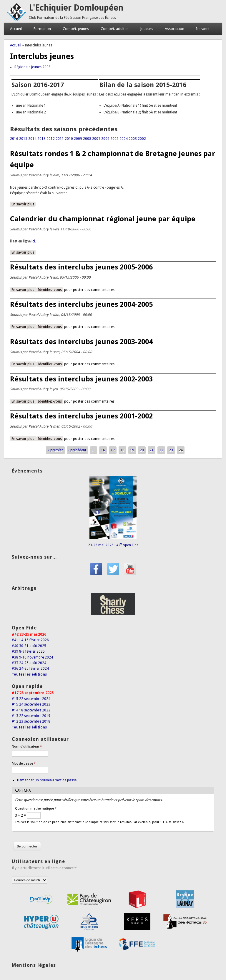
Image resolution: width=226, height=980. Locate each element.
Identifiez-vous (50, 290)
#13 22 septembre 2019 (31, 716)
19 (132, 450)
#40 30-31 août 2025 (29, 646)
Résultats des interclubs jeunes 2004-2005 (81, 304)
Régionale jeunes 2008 (33, 67)
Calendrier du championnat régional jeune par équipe (103, 219)
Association (175, 29)
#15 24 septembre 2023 (31, 704)
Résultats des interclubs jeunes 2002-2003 (81, 379)
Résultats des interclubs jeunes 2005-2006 (81, 267)
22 (161, 450)
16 (103, 450)
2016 (14, 139)
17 (113, 450)
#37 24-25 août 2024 (29, 663)
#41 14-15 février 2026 (30, 640)
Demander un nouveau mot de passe (47, 780)
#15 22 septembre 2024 (31, 699)
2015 (23, 139)
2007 (96, 139)
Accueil (16, 29)
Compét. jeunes (76, 29)
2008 (87, 139)
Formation (42, 29)
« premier (55, 450)
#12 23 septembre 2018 (31, 721)
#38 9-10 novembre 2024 (32, 657)
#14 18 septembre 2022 (31, 710)
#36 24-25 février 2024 (30, 669)
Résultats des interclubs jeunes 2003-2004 (81, 342)
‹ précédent (77, 450)
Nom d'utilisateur (27, 747)
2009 (78, 139)
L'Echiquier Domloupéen (76, 8)
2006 (105, 139)
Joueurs (147, 29)
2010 (69, 139)
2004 (124, 139)
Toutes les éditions (29, 674)
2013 (41, 139)
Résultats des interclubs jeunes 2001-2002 (81, 416)
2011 (60, 139)
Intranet (203, 29)
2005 (114, 139)
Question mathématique (36, 809)
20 (142, 450)
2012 (51, 139)
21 (152, 450)
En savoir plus (24, 204)
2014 (32, 139)
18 (122, 450)
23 (171, 450)
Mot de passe (24, 764)
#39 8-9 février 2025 (28, 651)
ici (33, 241)
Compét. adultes (114, 29)
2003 (133, 139)
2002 (142, 139)
